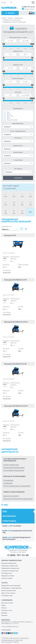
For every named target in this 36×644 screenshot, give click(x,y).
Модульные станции (8, 576)
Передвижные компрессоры (10, 568)
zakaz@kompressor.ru (12, 626)
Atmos (9, 118)
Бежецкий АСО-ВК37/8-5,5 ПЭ (15, 364)
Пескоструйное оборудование (14, 470)
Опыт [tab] (5, 511)
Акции (3, 605)
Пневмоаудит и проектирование (11, 588)
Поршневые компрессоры (10, 566)
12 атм (22, 204)
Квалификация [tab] (9, 516)
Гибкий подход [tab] (9, 521)
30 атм (22, 212)
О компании (7, 600)
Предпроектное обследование (11, 585)
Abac (8, 112)
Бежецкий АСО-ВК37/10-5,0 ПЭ (16, 406)
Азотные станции (7, 578)
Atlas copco (10, 116)
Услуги (4, 583)
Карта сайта (19, 640)
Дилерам (4, 613)
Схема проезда (6, 630)
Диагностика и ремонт (11, 496)
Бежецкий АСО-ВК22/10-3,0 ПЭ (16, 322)
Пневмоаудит (8, 483)
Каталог (11, 13)
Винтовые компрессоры (9, 563)
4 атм (22, 195)
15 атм (30, 204)
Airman (9, 114)
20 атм (6, 212)
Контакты (4, 615)
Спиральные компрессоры (10, 571)
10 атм (14, 204)
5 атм (30, 195)
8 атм (6, 204)
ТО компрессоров (7, 595)
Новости (4, 608)
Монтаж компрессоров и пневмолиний (17, 486)
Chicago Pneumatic (12, 120)
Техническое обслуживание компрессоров (18, 499)
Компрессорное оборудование (14, 467)
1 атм (6, 195)
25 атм (14, 212)
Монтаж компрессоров (9, 590)
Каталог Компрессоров (11, 560)
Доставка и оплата (7, 603)
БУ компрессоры (7, 573)
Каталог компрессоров (11, 465)
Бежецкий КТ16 (10, 235)
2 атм (14, 195)
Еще (30, 212)
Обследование (8, 480)
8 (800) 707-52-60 (28, 7)
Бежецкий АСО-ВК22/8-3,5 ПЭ (15, 280)
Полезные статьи (7, 610)
